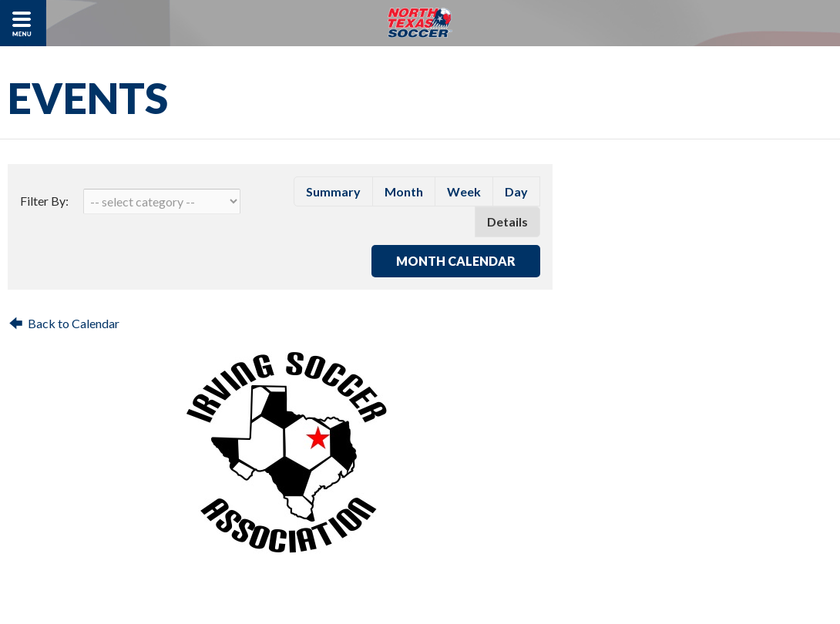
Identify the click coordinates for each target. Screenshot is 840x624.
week (464, 191)
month (404, 191)
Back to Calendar (74, 323)
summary (333, 191)
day (516, 191)
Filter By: (44, 201)
